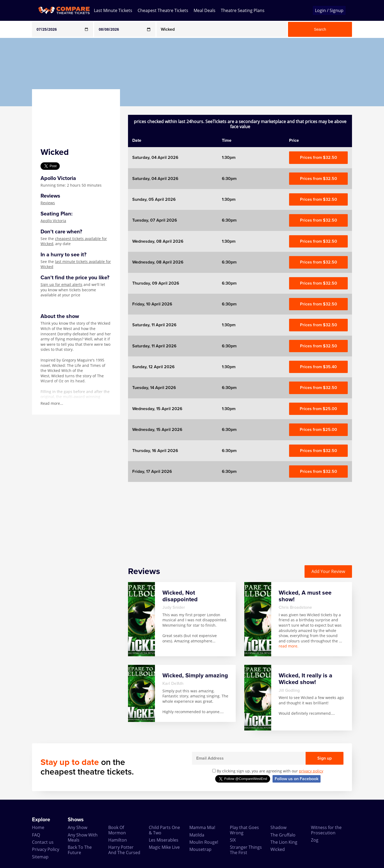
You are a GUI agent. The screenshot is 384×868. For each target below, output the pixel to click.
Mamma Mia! (202, 827)
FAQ (36, 835)
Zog (315, 840)
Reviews (48, 203)
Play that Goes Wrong (244, 830)
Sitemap (40, 857)
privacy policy (311, 771)
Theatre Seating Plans (243, 10)
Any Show (77, 827)
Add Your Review (328, 571)
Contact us (43, 842)
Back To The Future (80, 850)
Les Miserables (164, 840)
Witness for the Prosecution (326, 830)
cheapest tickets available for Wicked (74, 241)
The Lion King (284, 842)
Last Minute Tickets (113, 10)
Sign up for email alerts (61, 284)
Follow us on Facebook (297, 779)
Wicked (278, 849)
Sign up (325, 758)
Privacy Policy (46, 849)
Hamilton (118, 840)
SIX (233, 840)
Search (320, 29)
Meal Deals (205, 10)
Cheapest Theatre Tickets (163, 10)
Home (38, 827)
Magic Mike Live (164, 847)
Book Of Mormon (117, 830)
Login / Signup (329, 10)
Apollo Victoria (53, 221)
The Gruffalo (283, 835)
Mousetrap (200, 849)
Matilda (197, 835)
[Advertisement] (240, 519)
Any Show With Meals (83, 837)
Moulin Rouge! (204, 842)
